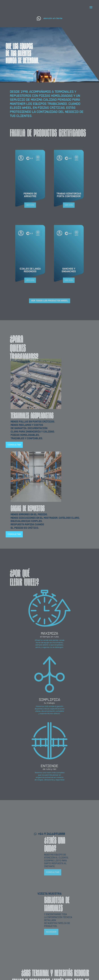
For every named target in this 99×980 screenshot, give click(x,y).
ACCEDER (51, 970)
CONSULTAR (14, 445)
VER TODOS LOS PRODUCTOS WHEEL (50, 301)
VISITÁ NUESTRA (49, 932)
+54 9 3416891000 (51, 872)
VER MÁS (30, 194)
